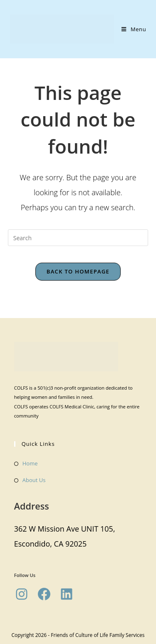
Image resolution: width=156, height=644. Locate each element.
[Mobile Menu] (134, 29)
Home (30, 463)
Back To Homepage (78, 271)
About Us (34, 480)
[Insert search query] (78, 238)
